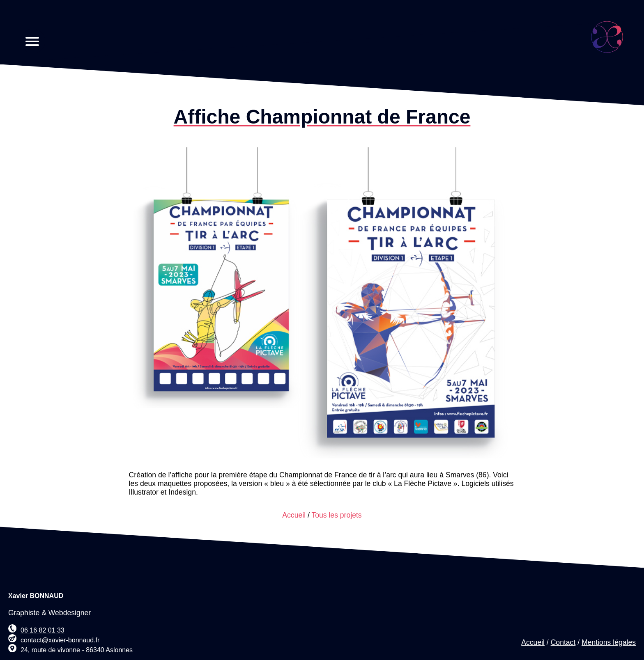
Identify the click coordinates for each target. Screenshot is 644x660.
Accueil (294, 515)
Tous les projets (336, 515)
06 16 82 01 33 (43, 630)
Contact (563, 642)
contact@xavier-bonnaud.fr (60, 640)
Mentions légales (609, 642)
